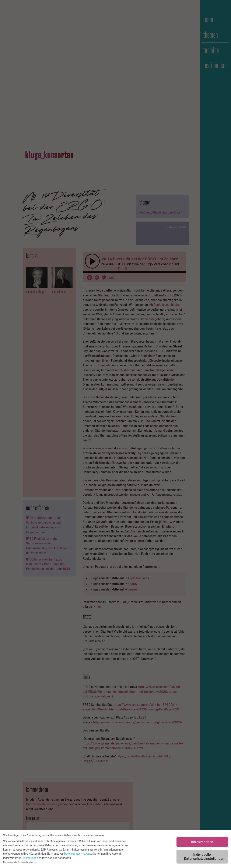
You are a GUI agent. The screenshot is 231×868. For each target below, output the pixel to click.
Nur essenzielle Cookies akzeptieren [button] (20, 863)
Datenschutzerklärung (78, 855)
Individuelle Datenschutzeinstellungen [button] (204, 857)
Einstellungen (30, 859)
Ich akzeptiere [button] (202, 843)
